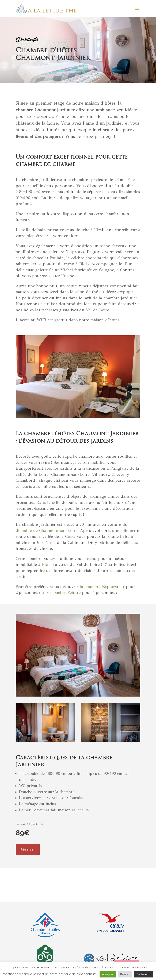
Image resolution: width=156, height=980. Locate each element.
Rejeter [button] (125, 974)
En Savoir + (144, 974)
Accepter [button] (108, 974)
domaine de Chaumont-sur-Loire (47, 530)
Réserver (28, 849)
